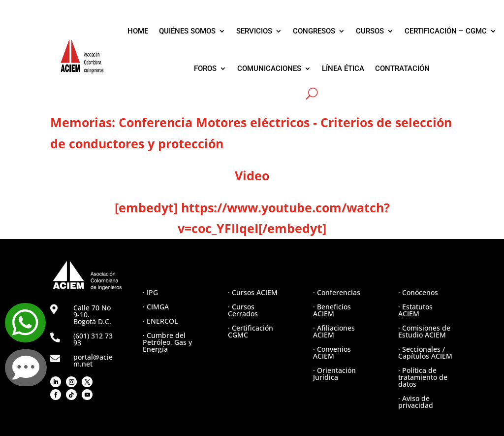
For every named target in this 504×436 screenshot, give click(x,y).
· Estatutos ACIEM (415, 310)
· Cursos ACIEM (253, 292)
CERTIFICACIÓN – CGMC (446, 31)
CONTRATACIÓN (402, 68)
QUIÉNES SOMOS (187, 31)
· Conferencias (337, 292)
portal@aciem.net (93, 360)
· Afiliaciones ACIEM (334, 331)
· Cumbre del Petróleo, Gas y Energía (167, 342)
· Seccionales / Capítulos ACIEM (425, 352)
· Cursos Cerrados (243, 310)
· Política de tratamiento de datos (423, 377)
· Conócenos (418, 292)
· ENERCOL (160, 321)
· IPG (150, 292)
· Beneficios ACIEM (332, 310)
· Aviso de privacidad (416, 402)
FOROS (205, 68)
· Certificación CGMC (251, 331)
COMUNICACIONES (269, 68)
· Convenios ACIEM (332, 352)
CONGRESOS (314, 31)
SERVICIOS (254, 31)
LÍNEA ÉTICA (343, 68)
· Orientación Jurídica (334, 374)
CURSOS (370, 31)
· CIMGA (156, 307)
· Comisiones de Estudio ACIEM (424, 331)
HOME (138, 31)
